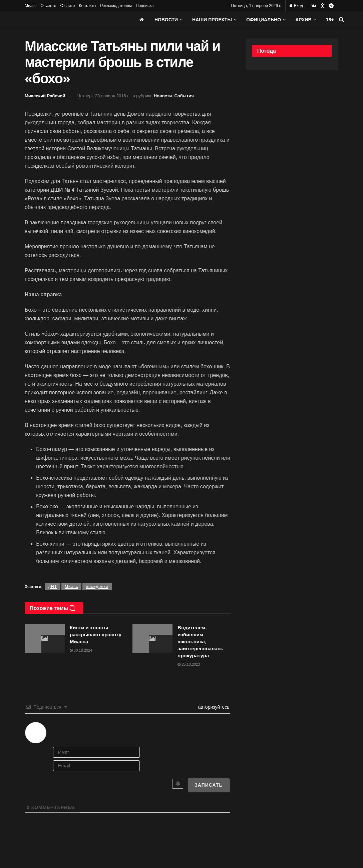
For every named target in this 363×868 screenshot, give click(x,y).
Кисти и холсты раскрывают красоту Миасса (96, 634)
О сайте (67, 6)
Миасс (31, 6)
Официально (264, 20)
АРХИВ (303, 20)
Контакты (87, 6)
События (184, 96)
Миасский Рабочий (45, 96)
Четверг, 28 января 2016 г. (103, 96)
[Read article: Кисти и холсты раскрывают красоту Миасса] (45, 638)
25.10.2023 (189, 664)
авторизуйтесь (213, 707)
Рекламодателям (116, 6)
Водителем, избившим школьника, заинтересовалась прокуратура (200, 641)
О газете (48, 6)
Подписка (145, 6)
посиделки (97, 587)
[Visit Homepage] (75, 20)
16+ (330, 20)
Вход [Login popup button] (296, 6)
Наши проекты (212, 20)
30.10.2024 (81, 650)
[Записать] (209, 785)
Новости (166, 20)
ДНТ (53, 587)
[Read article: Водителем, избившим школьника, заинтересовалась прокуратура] (152, 638)
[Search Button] (341, 20)
